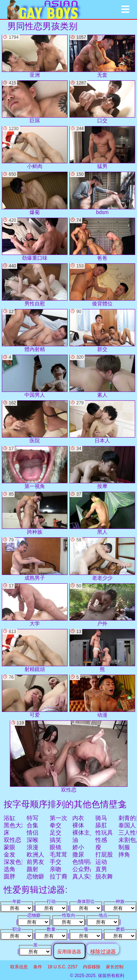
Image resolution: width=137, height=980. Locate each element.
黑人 (102, 513)
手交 (56, 862)
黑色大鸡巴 (18, 825)
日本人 (102, 422)
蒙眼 (9, 847)
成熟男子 (35, 559)
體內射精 (35, 331)
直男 (101, 869)
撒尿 (78, 855)
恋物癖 (35, 876)
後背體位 (102, 285)
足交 (56, 833)
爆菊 (35, 193)
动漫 (102, 696)
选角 (9, 869)
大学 (35, 605)
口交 (102, 102)
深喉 (33, 840)
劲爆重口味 (35, 239)
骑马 (101, 818)
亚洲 (35, 56)
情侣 (33, 833)
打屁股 (104, 855)
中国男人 (35, 376)
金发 (9, 855)
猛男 (102, 148)
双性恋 (12, 840)
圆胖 (9, 876)
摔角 (124, 855)
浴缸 (9, 818)
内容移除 (92, 967)
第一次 (58, 818)
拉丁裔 (58, 876)
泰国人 (127, 825)
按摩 (102, 468)
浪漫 (33, 847)
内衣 (78, 818)
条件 (38, 967)
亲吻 (56, 869)
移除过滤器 (103, 951)
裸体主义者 (87, 833)
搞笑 (56, 840)
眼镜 (56, 847)
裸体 (78, 825)
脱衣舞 (104, 876)
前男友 (35, 862)
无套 (102, 56)
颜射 (33, 869)
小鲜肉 (35, 148)
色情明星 (84, 862)
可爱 (35, 696)
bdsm (102, 193)
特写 (33, 818)
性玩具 (104, 833)
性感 (101, 840)
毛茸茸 (58, 855)
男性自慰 (35, 285)
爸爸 (102, 239)
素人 (102, 376)
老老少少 (102, 559)
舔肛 (101, 825)
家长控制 (115, 967)
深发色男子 (18, 862)
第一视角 (35, 468)
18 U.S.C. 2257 (62, 967)
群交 (102, 331)
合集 (33, 825)
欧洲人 (35, 855)
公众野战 (84, 869)
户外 (102, 605)
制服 (124, 847)
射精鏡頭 (35, 651)
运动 (101, 862)
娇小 (78, 847)
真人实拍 (84, 876)
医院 (35, 422)
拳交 (56, 825)
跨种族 (35, 513)
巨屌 (35, 102)
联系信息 (19, 967)
